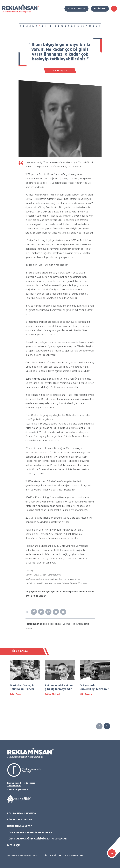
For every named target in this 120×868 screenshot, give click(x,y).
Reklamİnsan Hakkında (22, 813)
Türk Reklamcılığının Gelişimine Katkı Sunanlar (37, 839)
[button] (107, 726)
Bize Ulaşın (14, 845)
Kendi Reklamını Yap (20, 826)
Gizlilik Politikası (53, 856)
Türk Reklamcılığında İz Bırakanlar (30, 833)
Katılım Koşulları (74, 856)
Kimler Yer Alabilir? (20, 820)
